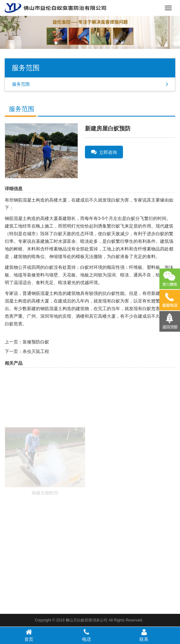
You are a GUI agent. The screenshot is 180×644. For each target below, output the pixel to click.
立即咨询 (104, 152)
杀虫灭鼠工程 (36, 351)
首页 (29, 635)
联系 (144, 635)
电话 (87, 635)
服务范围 (21, 84)
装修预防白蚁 (36, 342)
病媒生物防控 (45, 504)
